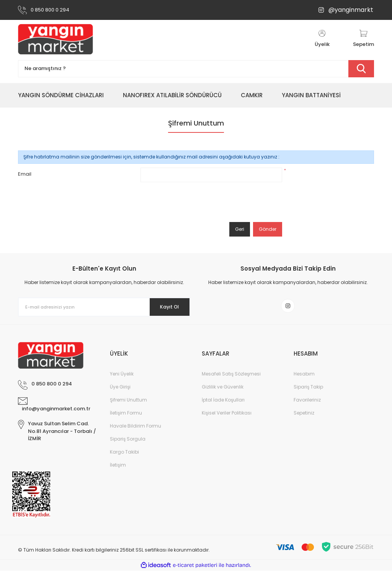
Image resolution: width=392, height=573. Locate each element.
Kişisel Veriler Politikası (227, 415)
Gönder (268, 229)
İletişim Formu (126, 415)
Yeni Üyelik (122, 376)
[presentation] (199, 202)
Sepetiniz (304, 415)
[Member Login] (322, 39)
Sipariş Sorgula (128, 441)
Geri (240, 229)
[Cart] (363, 39)
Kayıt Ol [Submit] (165, 307)
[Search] (196, 69)
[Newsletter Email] (104, 307)
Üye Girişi (120, 389)
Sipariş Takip (308, 389)
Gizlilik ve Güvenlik (223, 389)
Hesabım (304, 376)
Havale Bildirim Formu (136, 428)
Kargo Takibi (124, 454)
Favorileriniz (307, 402)
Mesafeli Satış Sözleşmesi (231, 376)
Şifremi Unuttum (128, 402)
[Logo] (56, 39)
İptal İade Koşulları (223, 402)
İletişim (118, 467)
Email (25, 174)
